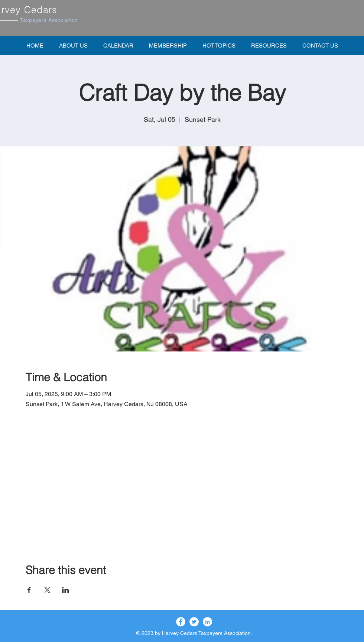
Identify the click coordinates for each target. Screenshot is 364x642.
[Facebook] (181, 622)
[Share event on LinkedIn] (66, 590)
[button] (168, 45)
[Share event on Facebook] (29, 590)
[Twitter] (194, 622)
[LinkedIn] (207, 622)
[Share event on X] (47, 590)
